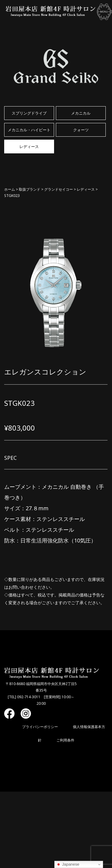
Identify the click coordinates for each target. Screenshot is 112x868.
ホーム (10, 189)
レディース (86, 189)
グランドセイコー (59, 189)
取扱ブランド (30, 189)
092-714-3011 (29, 697)
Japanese (68, 864)
